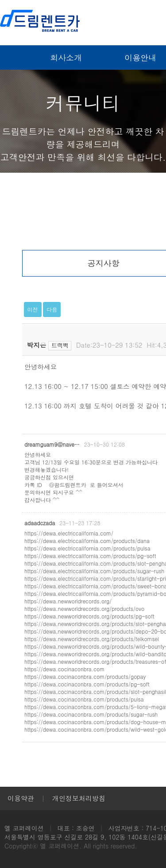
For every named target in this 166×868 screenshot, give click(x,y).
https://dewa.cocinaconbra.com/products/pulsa (84, 699)
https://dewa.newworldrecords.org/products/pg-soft (89, 616)
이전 (33, 309)
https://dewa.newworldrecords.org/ (68, 601)
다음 (52, 309)
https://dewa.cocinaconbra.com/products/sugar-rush (91, 714)
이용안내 (140, 57)
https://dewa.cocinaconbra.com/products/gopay (85, 676)
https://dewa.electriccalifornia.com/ (69, 533)
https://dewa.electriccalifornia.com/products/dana (87, 541)
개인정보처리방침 (79, 798)
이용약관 (21, 798)
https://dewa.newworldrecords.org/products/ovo (84, 608)
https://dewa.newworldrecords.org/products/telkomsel (92, 639)
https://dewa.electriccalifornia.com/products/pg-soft (90, 556)
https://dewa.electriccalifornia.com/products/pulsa (87, 548)
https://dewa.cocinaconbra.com (64, 669)
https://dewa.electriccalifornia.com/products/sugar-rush (94, 571)
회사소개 (66, 57)
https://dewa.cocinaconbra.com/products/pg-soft (87, 684)
